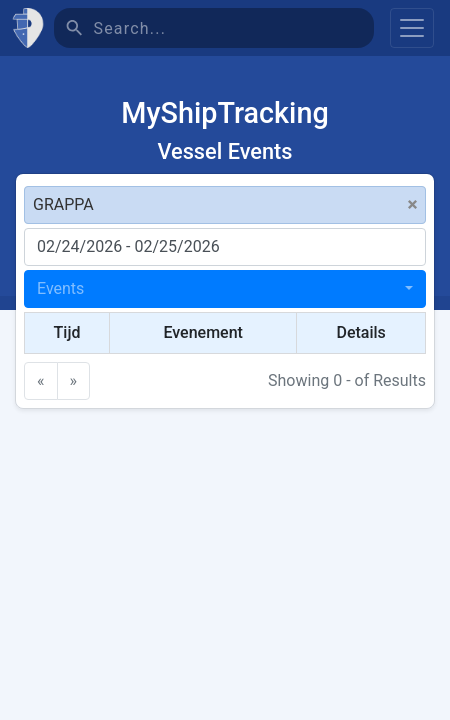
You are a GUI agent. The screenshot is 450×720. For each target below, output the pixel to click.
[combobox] (225, 289)
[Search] (233, 28)
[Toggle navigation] (412, 28)
